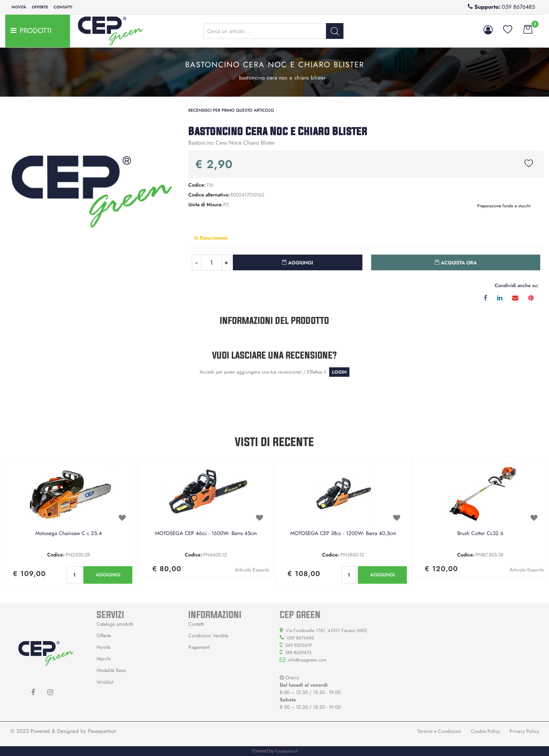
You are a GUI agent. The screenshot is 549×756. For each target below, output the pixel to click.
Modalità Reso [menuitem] (111, 670)
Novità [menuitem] (19, 7)
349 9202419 (298, 645)
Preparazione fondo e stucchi (224, 77)
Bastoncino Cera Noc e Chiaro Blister (283, 78)
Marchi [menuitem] (104, 659)
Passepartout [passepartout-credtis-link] (286, 751)
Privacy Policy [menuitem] (524, 731)
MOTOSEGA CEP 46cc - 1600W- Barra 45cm (206, 534)
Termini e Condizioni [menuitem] (439, 731)
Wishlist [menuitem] (105, 682)
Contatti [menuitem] (63, 7)
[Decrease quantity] (196, 262)
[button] (335, 31)
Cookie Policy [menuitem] (485, 731)
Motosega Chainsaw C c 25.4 (69, 534)
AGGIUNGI (108, 575)
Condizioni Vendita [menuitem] (208, 636)
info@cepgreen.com (307, 660)
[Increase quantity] (227, 262)
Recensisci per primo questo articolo (231, 110)
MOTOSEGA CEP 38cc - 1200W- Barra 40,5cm (343, 534)
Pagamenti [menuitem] (199, 647)
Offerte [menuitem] (40, 7)
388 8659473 (298, 653)
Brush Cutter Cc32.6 (480, 534)
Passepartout (102, 731)
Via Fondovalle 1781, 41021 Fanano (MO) (326, 630)
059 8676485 (518, 7)
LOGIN (339, 372)
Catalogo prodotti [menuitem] (115, 624)
